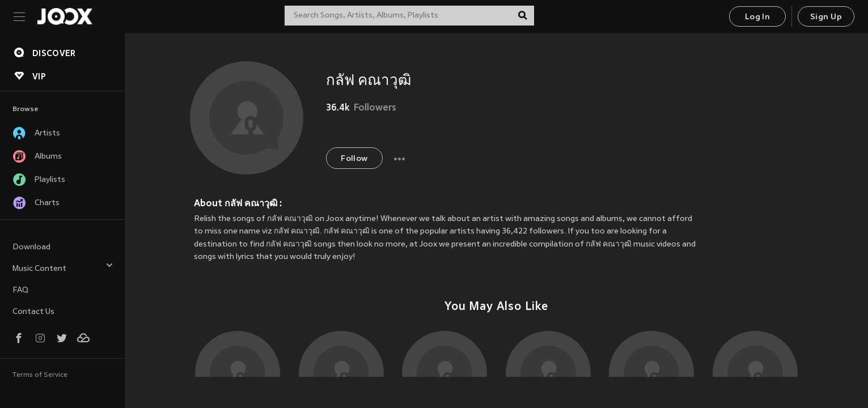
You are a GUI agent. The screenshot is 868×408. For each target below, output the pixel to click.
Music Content (63, 267)
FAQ (20, 290)
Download (31, 247)
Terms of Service (40, 375)
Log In (757, 17)
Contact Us (33, 312)
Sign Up (826, 17)
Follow (354, 159)
